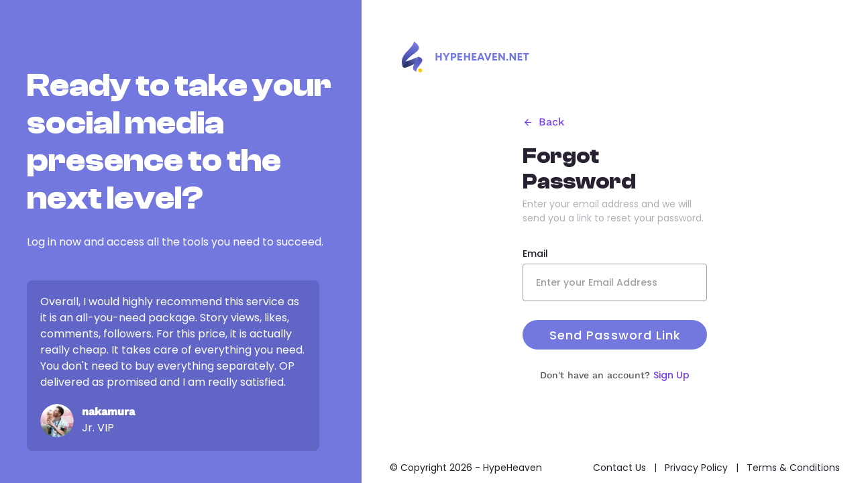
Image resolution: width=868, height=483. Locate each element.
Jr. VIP (98, 428)
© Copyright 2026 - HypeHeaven (466, 468)
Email (535, 254)
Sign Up (671, 375)
